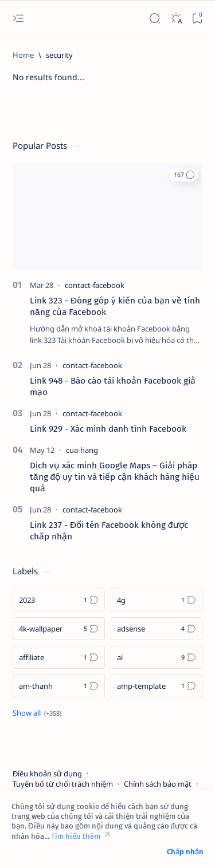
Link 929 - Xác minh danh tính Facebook (108, 429)
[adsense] (157, 629)
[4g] (157, 600)
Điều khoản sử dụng (47, 774)
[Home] (23, 55)
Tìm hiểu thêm (76, 836)
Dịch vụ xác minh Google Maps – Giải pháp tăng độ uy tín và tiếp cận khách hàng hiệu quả (115, 477)
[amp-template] (157, 686)
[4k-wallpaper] (59, 629)
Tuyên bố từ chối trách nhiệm (63, 784)
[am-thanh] (59, 686)
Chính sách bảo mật (158, 784)
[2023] (59, 600)
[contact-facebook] (95, 285)
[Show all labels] (37, 713)
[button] (184, 175)
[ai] (157, 657)
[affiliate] (59, 657)
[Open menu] (18, 19)
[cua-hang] (82, 450)
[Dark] (176, 19)
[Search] (155, 19)
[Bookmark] (197, 19)
